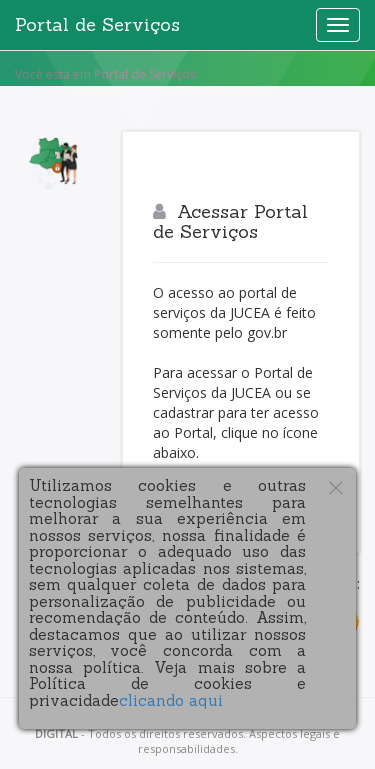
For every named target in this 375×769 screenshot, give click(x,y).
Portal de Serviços (97, 24)
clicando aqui (171, 700)
